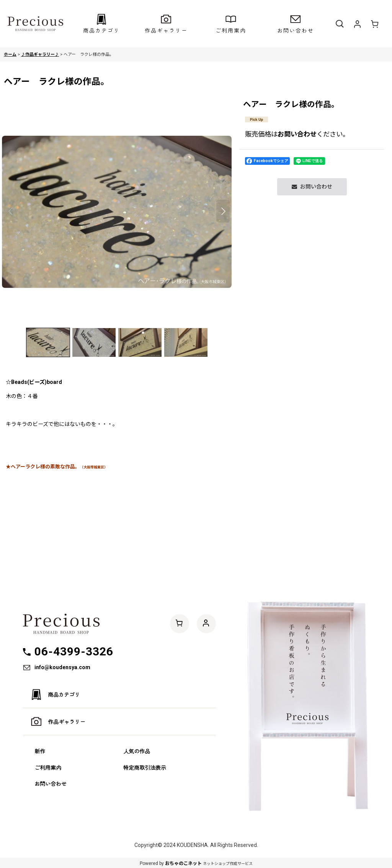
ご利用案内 (48, 767)
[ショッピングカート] (375, 24)
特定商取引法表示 (145, 767)
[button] (101, 24)
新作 (40, 751)
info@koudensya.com (62, 667)
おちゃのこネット (183, 863)
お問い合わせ (297, 134)
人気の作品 (137, 751)
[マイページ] (357, 24)
